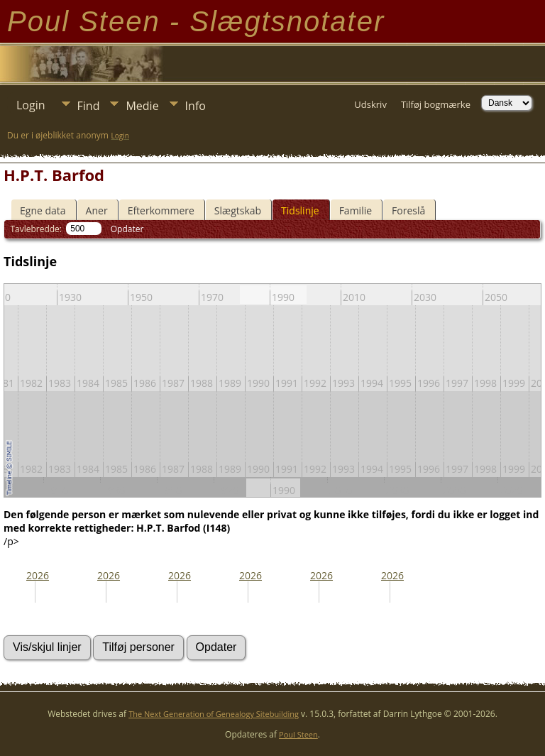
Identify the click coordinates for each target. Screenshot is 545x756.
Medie (142, 106)
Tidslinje (300, 210)
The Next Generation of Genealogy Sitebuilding (214, 714)
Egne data (43, 210)
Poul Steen (298, 734)
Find (89, 106)
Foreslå (408, 210)
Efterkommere (161, 210)
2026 (38, 575)
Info (196, 106)
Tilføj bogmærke (436, 104)
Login (31, 105)
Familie (356, 210)
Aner (97, 210)
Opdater (127, 229)
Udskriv (370, 104)
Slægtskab (238, 210)
